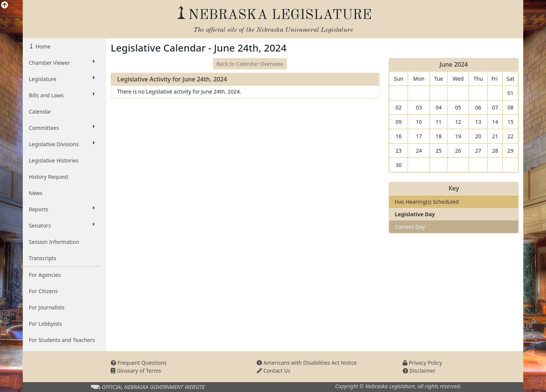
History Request (49, 177)
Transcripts (42, 258)
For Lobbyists (45, 324)
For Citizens (43, 291)
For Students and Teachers (62, 340)
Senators (62, 225)
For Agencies (45, 275)
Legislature (62, 79)
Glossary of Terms (136, 371)
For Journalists (47, 307)
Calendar (40, 112)
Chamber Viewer (62, 62)
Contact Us (274, 371)
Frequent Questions (139, 363)
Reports (62, 209)
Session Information (54, 242)
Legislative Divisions (62, 144)
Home (42, 46)
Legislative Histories (54, 160)
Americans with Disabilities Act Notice (307, 363)
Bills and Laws (62, 95)
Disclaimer (419, 371)
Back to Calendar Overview (250, 64)
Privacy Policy (422, 363)
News (36, 193)
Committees (62, 128)
